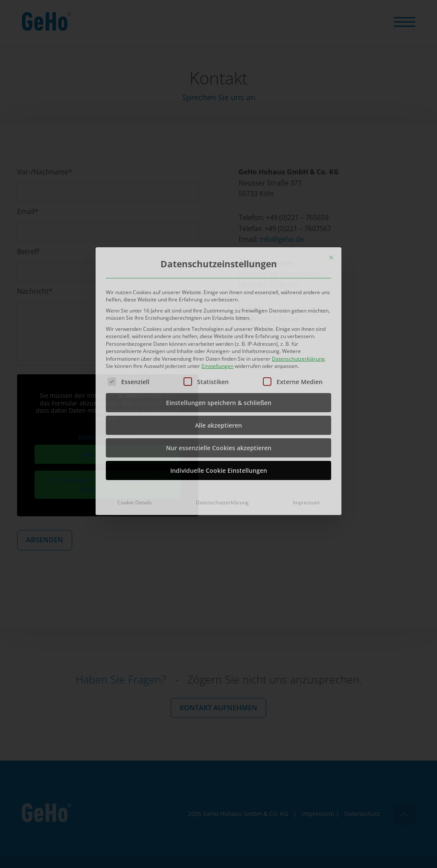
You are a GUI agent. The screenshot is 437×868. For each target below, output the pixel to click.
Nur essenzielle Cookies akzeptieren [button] (219, 395)
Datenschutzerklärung (298, 306)
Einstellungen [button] (217, 313)
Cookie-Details (135, 450)
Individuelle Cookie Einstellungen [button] (219, 418)
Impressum (306, 450)
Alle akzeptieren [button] (218, 372)
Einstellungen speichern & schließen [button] (219, 350)
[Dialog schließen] (331, 205)
